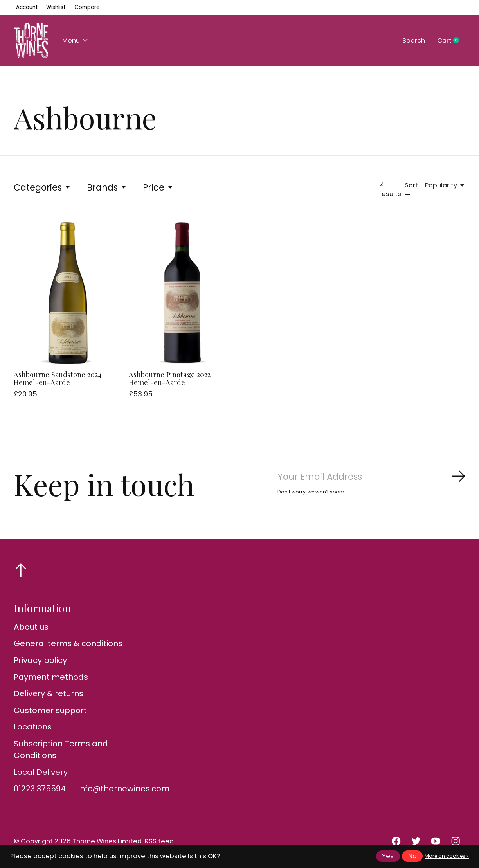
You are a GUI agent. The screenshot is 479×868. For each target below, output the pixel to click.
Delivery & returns (49, 693)
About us (31, 627)
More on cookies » (447, 856)
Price (158, 187)
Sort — (411, 190)
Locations (33, 727)
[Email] (371, 477)
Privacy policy (40, 660)
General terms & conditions (68, 643)
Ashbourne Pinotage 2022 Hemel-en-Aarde (170, 378)
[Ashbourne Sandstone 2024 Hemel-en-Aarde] (67, 293)
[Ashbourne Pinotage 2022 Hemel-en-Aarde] (182, 293)
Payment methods (51, 677)
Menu (75, 41)
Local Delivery (41, 772)
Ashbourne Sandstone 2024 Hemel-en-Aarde (58, 378)
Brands (107, 187)
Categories (42, 187)
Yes (388, 856)
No (412, 856)
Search (414, 41)
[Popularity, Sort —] (445, 185)
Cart (451, 41)
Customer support (50, 710)
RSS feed (159, 841)
